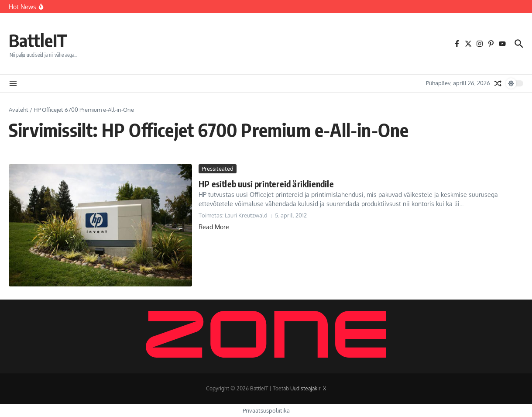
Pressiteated (218, 169)
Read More (214, 227)
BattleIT (38, 40)
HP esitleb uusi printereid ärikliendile (266, 184)
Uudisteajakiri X (308, 388)
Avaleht (19, 110)
